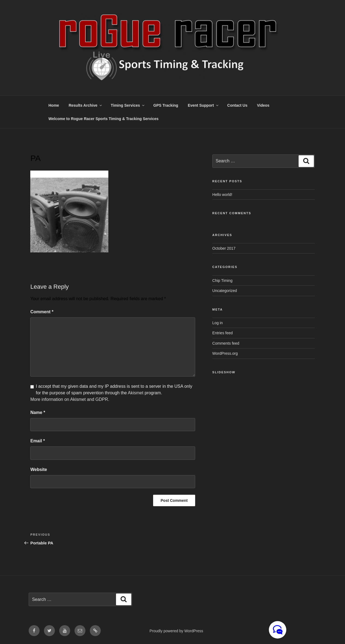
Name (38, 412)
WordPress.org (225, 353)
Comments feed (226, 343)
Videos (263, 105)
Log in (218, 323)
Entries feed (223, 333)
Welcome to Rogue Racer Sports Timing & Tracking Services (104, 119)
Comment (42, 312)
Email (38, 441)
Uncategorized (225, 291)
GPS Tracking (166, 105)
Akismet (136, 393)
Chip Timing (222, 281)
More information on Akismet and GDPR (69, 399)
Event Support (203, 105)
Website (39, 469)
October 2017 (224, 248)
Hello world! (222, 195)
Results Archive (85, 105)
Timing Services (128, 105)
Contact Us (237, 105)
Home (54, 105)
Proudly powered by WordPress (176, 631)
